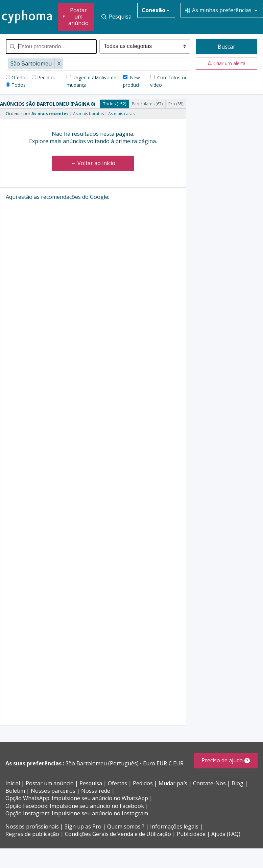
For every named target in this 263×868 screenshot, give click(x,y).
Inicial (13, 783)
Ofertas (20, 77)
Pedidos (46, 77)
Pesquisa (91, 783)
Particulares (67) (147, 104)
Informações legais (174, 826)
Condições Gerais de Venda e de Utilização (118, 834)
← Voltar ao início (93, 163)
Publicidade (191, 834)
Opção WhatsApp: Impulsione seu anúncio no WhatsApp (77, 798)
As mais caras (121, 114)
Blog (237, 783)
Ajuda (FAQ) (226, 834)
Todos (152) (115, 104)
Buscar (226, 47)
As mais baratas (88, 114)
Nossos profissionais (32, 826)
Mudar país (173, 783)
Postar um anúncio (50, 783)
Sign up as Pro (83, 826)
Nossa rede (96, 791)
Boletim (15, 791)
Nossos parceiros (53, 791)
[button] (226, 63)
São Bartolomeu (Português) (103, 763)
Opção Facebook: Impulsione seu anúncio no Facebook (75, 806)
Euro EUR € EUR (163, 763)
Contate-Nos (209, 783)
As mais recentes (50, 114)
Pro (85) (176, 104)
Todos (19, 85)
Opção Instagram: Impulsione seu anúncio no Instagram (77, 813)
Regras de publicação (32, 834)
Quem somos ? (126, 826)
